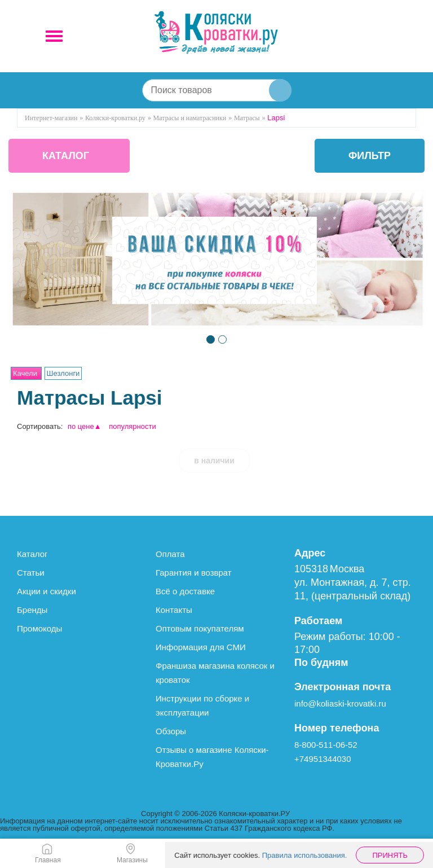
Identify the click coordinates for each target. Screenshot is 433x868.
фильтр (370, 156)
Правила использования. (305, 855)
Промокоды (39, 628)
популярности (132, 426)
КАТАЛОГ (66, 156)
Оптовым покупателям (200, 628)
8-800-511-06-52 (326, 745)
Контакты (174, 610)
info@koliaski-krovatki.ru (340, 703)
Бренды (32, 610)
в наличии (214, 461)
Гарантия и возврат (194, 573)
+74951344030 (323, 759)
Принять (390, 855)
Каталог (32, 554)
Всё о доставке (185, 591)
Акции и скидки (47, 591)
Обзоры (171, 731)
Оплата (170, 554)
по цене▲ (85, 426)
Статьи (31, 573)
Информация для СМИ (201, 647)
